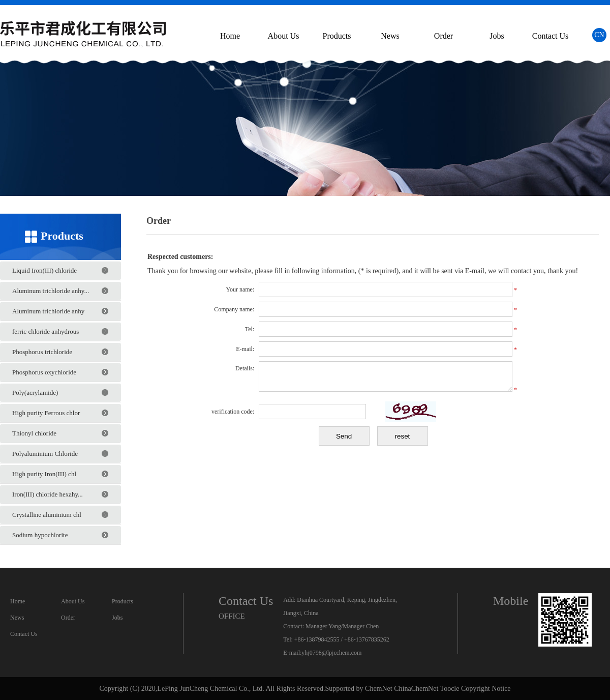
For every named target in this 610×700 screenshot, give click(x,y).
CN (599, 35)
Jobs (497, 36)
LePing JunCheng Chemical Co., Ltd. (210, 689)
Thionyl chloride (34, 433)
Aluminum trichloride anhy (48, 311)
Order (444, 36)
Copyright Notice (486, 689)
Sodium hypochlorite (40, 535)
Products (337, 36)
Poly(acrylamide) (35, 392)
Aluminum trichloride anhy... (51, 291)
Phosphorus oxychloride (44, 372)
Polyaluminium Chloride (45, 454)
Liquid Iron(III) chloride (44, 270)
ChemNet (379, 689)
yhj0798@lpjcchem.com (331, 653)
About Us (284, 36)
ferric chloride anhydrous (45, 331)
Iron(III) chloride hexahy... (48, 494)
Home (230, 36)
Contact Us (551, 36)
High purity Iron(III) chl (44, 474)
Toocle (450, 689)
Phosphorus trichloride (42, 352)
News (390, 36)
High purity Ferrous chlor (46, 413)
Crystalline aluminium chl (47, 515)
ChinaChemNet (416, 689)
